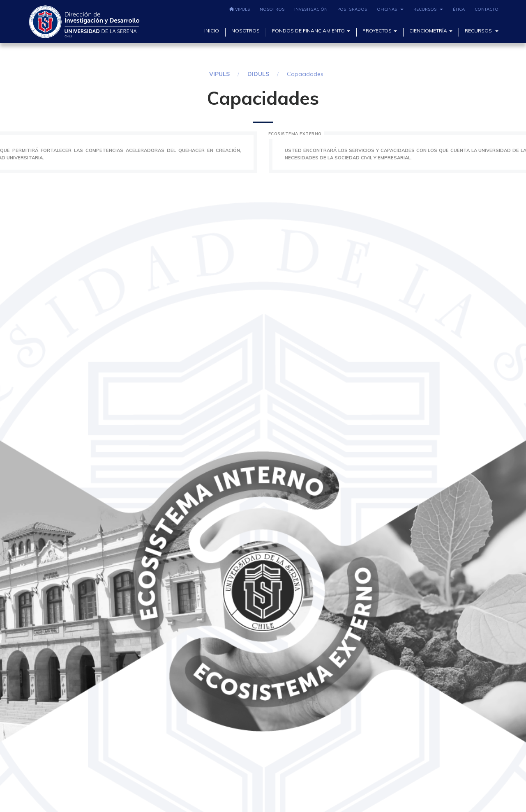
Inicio (212, 31)
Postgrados (352, 9)
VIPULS (240, 9)
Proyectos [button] (380, 31)
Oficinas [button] (390, 9)
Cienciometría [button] (431, 31)
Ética (459, 9)
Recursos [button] (428, 9)
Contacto (487, 9)
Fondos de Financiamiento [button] (311, 31)
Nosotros (272, 9)
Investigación (311, 9)
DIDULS (258, 74)
